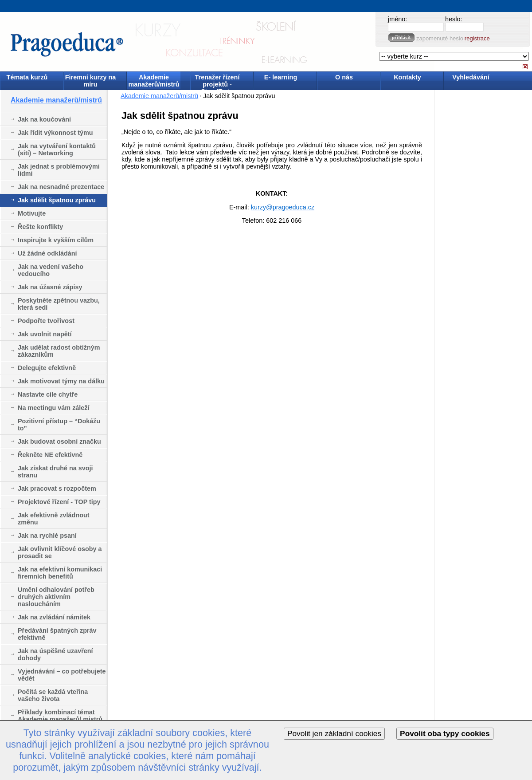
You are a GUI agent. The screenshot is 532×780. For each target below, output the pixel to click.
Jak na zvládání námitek (54, 617)
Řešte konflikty (40, 227)
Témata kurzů (27, 77)
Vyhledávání (471, 77)
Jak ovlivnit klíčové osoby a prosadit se (60, 552)
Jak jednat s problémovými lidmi (59, 170)
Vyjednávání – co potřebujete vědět (62, 675)
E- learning (281, 77)
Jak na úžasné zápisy (50, 287)
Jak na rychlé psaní (47, 536)
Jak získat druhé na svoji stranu (55, 472)
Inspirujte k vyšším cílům (56, 240)
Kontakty (407, 77)
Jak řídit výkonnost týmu (55, 133)
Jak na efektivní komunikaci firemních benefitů (60, 573)
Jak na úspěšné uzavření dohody (55, 654)
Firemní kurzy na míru (90, 81)
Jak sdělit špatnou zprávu (57, 200)
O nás (344, 77)
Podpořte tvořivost (46, 321)
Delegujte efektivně (47, 368)
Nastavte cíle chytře (48, 394)
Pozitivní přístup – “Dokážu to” (59, 425)
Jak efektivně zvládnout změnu (54, 519)
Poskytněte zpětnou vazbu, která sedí (59, 304)
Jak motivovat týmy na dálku (61, 381)
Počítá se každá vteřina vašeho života (53, 695)
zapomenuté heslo (440, 38)
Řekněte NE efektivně (50, 455)
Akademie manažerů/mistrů (154, 81)
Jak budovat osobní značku (59, 441)
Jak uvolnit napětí (45, 334)
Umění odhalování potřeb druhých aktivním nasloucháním (56, 597)
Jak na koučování (44, 119)
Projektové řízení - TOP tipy (59, 502)
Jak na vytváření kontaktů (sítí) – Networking (57, 150)
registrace (477, 38)
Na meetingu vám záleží (54, 408)
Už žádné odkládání (47, 253)
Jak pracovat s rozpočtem (57, 488)
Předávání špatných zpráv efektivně (57, 634)
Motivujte (32, 213)
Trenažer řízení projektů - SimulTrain (217, 81)
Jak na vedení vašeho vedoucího (51, 270)
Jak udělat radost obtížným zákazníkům (59, 351)
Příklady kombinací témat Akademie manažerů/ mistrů (60, 716)
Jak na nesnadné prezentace (61, 187)
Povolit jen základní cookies (334, 733)
